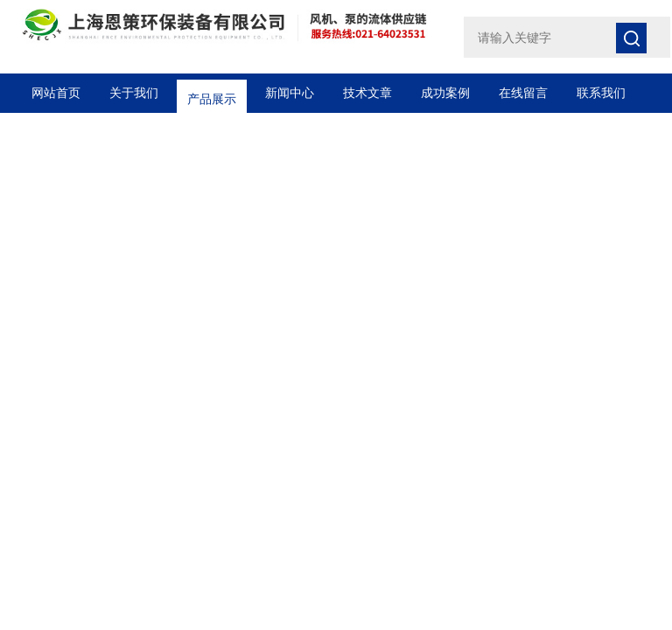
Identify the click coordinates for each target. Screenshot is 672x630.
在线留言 (523, 93)
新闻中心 (290, 93)
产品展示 (212, 93)
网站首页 (56, 93)
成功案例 (445, 93)
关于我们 (134, 93)
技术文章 (367, 93)
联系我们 (601, 93)
